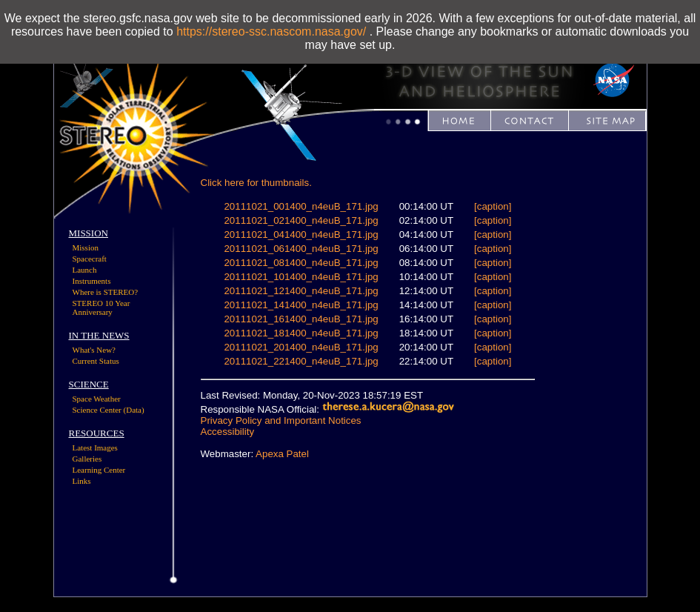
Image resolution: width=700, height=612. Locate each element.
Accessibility (228, 432)
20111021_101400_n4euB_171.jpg (301, 277)
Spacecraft (90, 259)
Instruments (92, 281)
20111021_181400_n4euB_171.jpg (301, 333)
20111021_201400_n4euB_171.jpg (301, 347)
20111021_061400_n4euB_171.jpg (301, 249)
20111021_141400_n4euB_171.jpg (301, 305)
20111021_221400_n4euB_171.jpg (301, 361)
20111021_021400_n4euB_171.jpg (301, 220)
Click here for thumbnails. (256, 183)
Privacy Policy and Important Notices (281, 420)
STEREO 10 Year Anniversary (101, 307)
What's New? (94, 350)
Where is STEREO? (106, 292)
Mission (86, 247)
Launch (85, 270)
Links (82, 481)
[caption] (493, 206)
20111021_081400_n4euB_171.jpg (301, 263)
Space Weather (97, 399)
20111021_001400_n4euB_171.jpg (301, 206)
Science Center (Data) (109, 410)
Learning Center (99, 470)
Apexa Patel (282, 454)
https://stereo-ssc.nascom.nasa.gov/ (271, 31)
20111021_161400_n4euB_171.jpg (301, 319)
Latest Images (95, 448)
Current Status (96, 361)
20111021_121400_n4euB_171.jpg (301, 291)
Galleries (87, 459)
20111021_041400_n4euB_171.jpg (301, 235)
